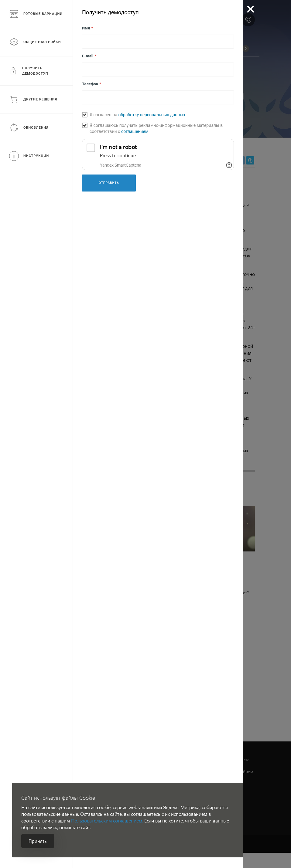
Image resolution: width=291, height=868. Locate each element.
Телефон (92, 84)
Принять (38, 841)
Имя (87, 28)
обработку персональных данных (152, 115)
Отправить (109, 183)
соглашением (135, 131)
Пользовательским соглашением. (107, 821)
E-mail (89, 56)
